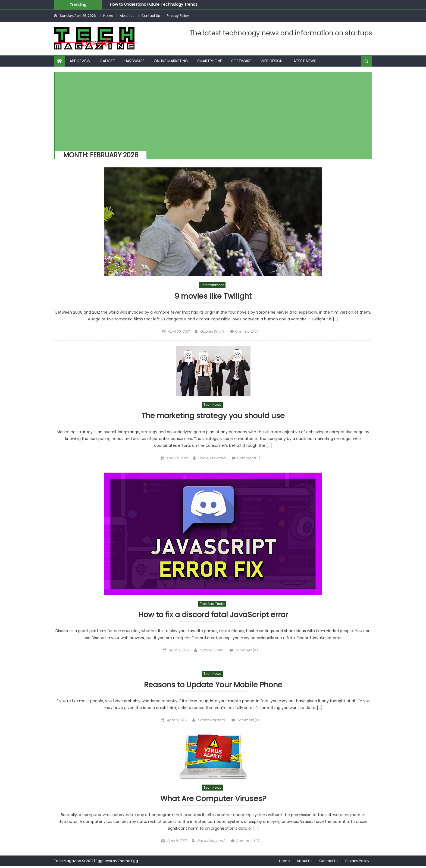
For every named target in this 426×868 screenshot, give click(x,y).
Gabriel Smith (212, 332)
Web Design (272, 61)
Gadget (107, 61)
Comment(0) (247, 332)
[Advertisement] (211, 110)
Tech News (212, 405)
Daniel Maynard (212, 459)
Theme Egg (128, 862)
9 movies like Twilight (213, 296)
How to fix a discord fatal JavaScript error (213, 616)
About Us (127, 16)
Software (241, 61)
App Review (80, 61)
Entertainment (212, 285)
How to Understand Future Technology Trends (154, 4)
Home (108, 16)
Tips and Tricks (212, 604)
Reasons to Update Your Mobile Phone (213, 686)
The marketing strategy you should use (213, 416)
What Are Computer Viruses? (213, 800)
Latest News (304, 61)
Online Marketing (171, 61)
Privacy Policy (178, 16)
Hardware (134, 61)
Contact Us (151, 16)
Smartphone (210, 61)
